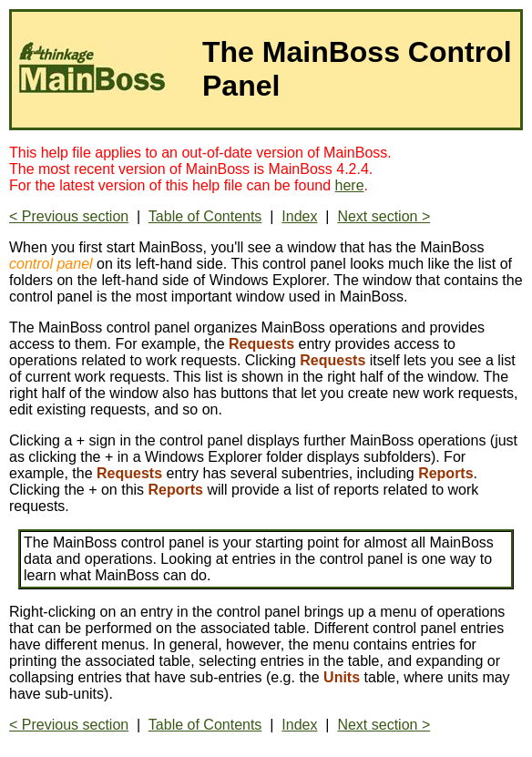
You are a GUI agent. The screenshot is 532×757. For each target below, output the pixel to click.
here (350, 185)
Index (299, 216)
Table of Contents (205, 216)
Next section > (384, 216)
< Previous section (69, 216)
